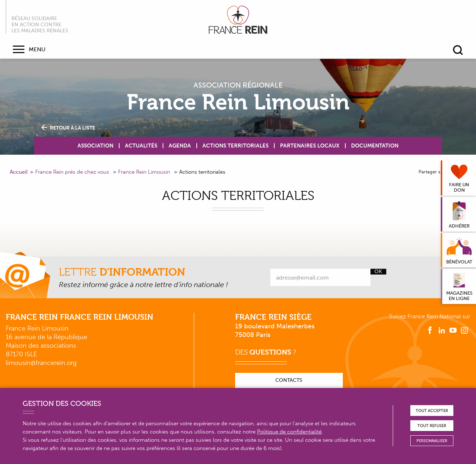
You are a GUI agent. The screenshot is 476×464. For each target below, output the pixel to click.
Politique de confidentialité (289, 432)
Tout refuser (432, 426)
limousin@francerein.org (41, 363)
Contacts (289, 380)
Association (95, 146)
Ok (378, 272)
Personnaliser (432, 441)
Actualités (141, 146)
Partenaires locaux (310, 146)
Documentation (375, 146)
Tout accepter (432, 411)
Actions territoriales (235, 146)
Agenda (180, 146)
